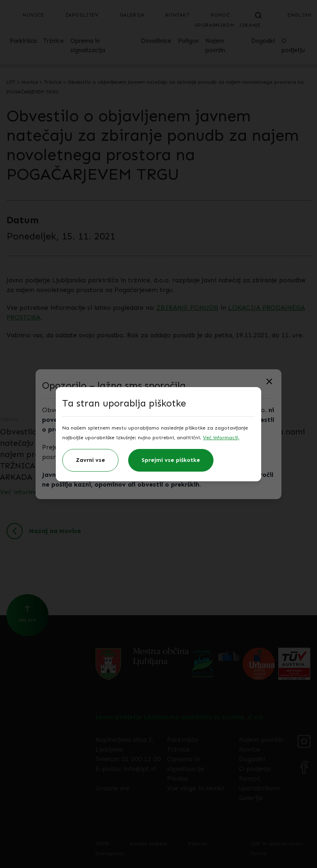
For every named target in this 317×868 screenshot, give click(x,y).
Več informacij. (221, 438)
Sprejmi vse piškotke (171, 460)
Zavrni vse (90, 460)
